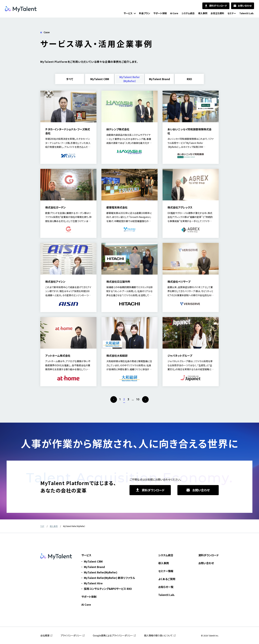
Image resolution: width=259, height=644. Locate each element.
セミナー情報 (166, 571)
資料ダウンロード (209, 555)
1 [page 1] (120, 399)
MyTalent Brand (94, 567)
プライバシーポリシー (71, 635)
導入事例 (164, 563)
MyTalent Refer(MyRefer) (101, 572)
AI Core (86, 605)
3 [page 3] (128, 399)
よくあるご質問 (167, 579)
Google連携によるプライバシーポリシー (113, 635)
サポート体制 (89, 597)
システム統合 (166, 555)
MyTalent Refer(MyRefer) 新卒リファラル (110, 578)
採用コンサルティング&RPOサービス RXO (108, 589)
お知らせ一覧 (166, 587)
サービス (86, 555)
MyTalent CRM (93, 561)
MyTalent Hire (93, 583)
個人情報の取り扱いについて (158, 635)
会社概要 (45, 635)
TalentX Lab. (167, 595)
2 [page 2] (124, 399)
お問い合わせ (206, 563)
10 (138, 399)
